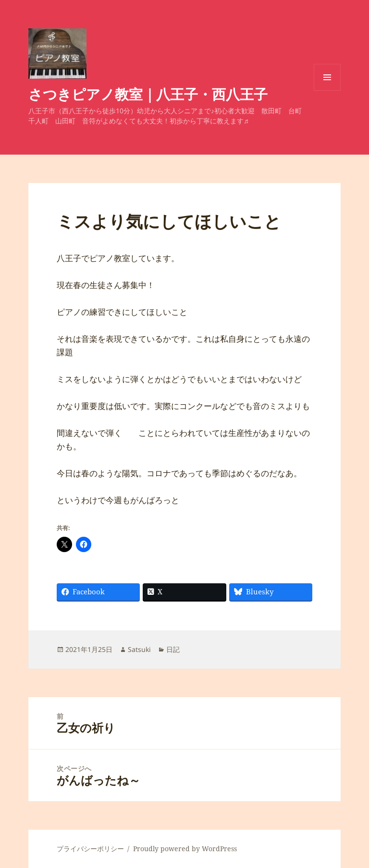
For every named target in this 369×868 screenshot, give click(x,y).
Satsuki (139, 649)
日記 (173, 649)
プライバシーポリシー (90, 849)
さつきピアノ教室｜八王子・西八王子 (148, 94)
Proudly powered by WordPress (185, 849)
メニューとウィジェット (327, 90)
